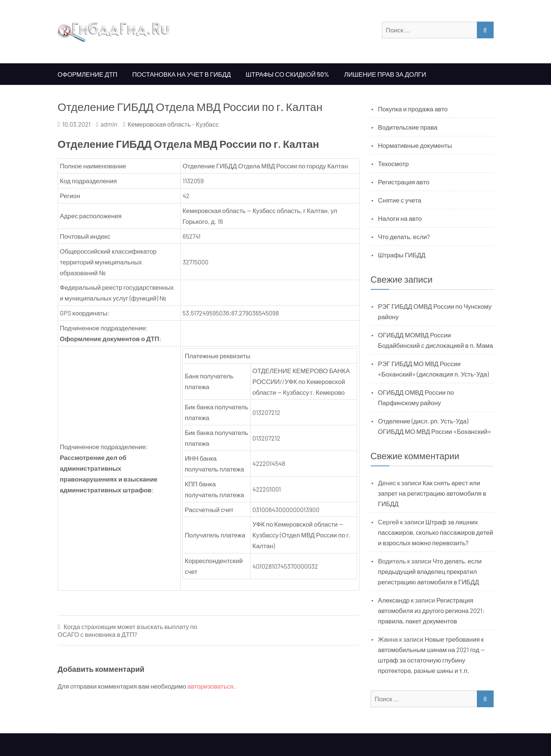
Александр (394, 600)
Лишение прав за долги (385, 74)
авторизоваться (210, 686)
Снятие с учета (400, 200)
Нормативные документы (415, 145)
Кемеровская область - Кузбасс (173, 124)
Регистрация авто (404, 182)
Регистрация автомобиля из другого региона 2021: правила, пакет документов (431, 610)
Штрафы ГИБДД (402, 255)
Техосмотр (394, 163)
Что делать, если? (404, 236)
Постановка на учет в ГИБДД (181, 74)
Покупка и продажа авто (413, 109)
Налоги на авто (400, 218)
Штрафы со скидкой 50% (287, 74)
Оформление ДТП (88, 74)
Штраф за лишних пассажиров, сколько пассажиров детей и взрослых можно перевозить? (436, 532)
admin (109, 124)
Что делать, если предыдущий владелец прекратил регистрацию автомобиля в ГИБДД (430, 571)
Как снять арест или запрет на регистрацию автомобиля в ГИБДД (432, 493)
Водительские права (408, 127)
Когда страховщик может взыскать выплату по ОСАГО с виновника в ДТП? (128, 630)
